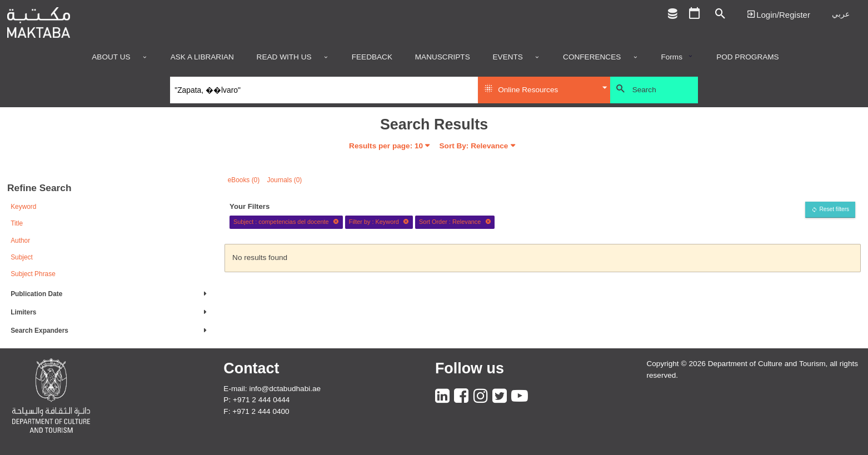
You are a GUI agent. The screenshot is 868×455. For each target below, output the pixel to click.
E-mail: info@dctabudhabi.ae (272, 389)
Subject (22, 257)
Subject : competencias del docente (286, 222)
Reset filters (834, 209)
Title (17, 223)
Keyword (23, 207)
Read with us (284, 57)
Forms (672, 57)
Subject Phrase (33, 274)
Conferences (592, 57)
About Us (111, 57)
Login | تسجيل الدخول (779, 14)
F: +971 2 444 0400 (256, 411)
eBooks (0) (244, 180)
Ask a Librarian (202, 57)
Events (508, 57)
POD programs (748, 57)
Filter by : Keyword (379, 222)
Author (20, 241)
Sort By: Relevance (474, 146)
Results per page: (386, 146)
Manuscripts (443, 57)
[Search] (324, 90)
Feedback (372, 57)
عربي (841, 14)
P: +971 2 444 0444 (256, 400)
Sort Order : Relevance (455, 222)
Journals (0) (284, 180)
